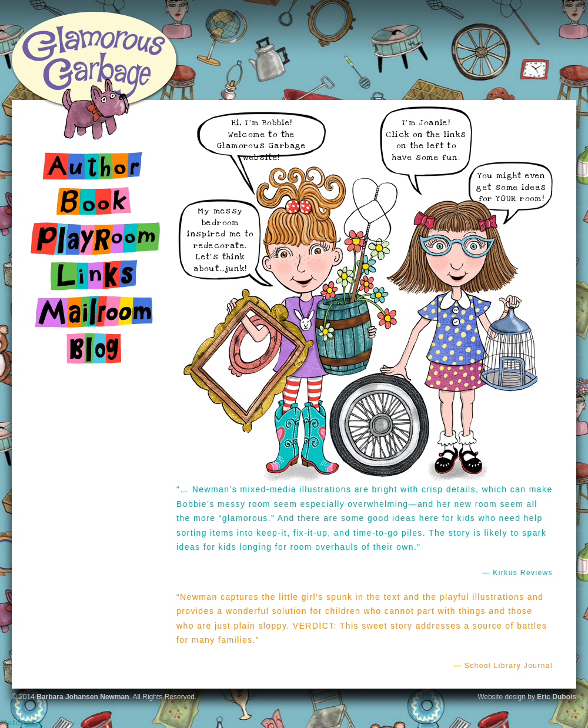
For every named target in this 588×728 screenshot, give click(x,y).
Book (94, 202)
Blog (94, 348)
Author (94, 166)
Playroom (94, 239)
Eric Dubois (557, 697)
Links (94, 275)
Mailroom (94, 312)
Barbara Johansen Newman (83, 697)
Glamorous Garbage (94, 59)
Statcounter (21, 723)
